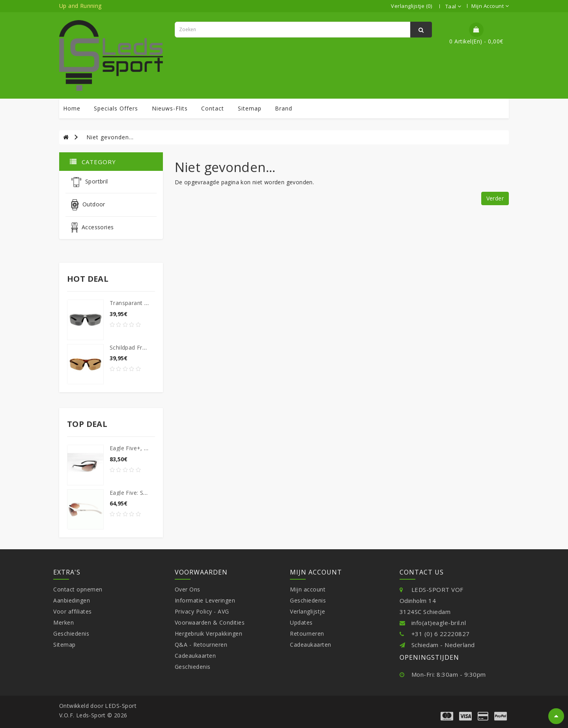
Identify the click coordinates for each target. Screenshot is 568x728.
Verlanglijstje (307, 611)
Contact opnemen (78, 589)
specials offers (116, 108)
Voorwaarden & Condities (210, 622)
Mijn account (308, 589)
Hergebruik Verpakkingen (209, 633)
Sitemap (64, 645)
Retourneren (307, 633)
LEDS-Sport (121, 706)
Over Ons (188, 589)
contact (213, 108)
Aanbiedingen (72, 600)
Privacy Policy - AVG (202, 611)
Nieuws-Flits (170, 108)
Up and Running (80, 6)
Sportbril (90, 182)
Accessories (92, 228)
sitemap (250, 108)
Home (72, 108)
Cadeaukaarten (195, 656)
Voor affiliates (73, 611)
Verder (495, 198)
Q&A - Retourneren (201, 645)
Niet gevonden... (110, 137)
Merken (64, 622)
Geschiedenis (71, 633)
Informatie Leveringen (205, 600)
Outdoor (88, 205)
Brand (284, 108)
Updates (301, 622)
